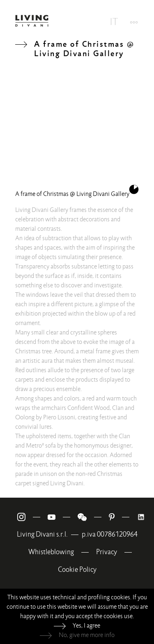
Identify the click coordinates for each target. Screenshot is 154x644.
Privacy (107, 552)
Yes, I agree (86, 626)
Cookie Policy (77, 570)
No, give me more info (87, 635)
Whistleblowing (51, 552)
